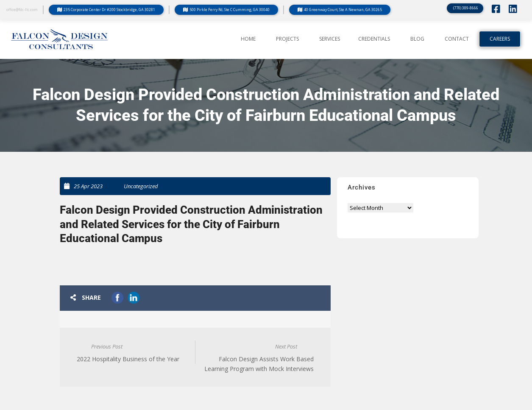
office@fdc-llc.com (22, 10)
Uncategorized (141, 186)
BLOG (417, 39)
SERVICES (330, 39)
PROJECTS (287, 39)
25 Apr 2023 (88, 186)
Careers (500, 39)
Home (248, 39)
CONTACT (457, 39)
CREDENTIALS (374, 39)
